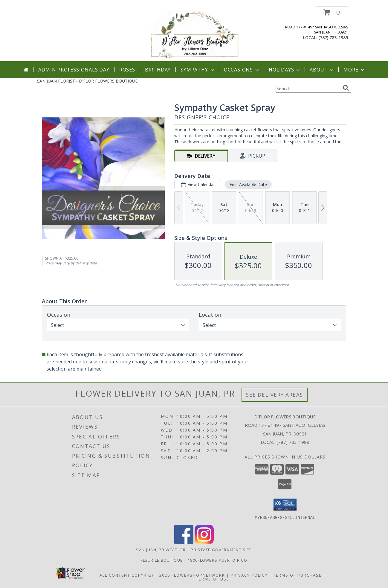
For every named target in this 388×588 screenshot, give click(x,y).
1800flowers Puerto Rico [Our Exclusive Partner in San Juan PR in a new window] (217, 560)
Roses (127, 70)
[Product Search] (308, 88)
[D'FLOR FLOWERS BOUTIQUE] (195, 34)
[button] (332, 12)
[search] (346, 88)
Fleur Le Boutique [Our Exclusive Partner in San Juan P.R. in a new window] (162, 560)
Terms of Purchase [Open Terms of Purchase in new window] (297, 575)
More (354, 70)
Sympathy (198, 70)
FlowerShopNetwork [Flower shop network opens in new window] (198, 575)
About (322, 70)
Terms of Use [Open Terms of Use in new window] (213, 579)
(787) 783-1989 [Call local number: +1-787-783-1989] (333, 38)
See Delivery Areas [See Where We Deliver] (275, 395)
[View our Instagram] (204, 542)
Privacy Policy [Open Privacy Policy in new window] (249, 575)
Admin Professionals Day (74, 70)
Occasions (242, 70)
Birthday (158, 70)
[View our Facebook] (184, 542)
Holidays (285, 70)
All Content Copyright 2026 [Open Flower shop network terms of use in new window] (135, 575)
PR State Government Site (221, 549)
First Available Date (248, 184)
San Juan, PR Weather (161, 549)
